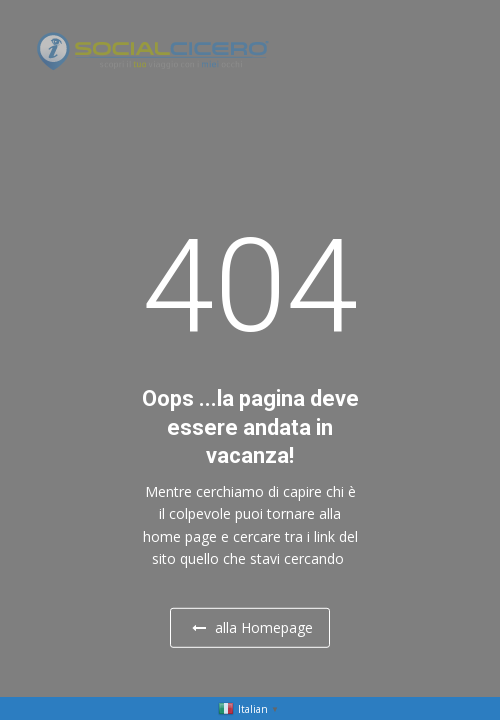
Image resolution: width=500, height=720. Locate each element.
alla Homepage (252, 627)
